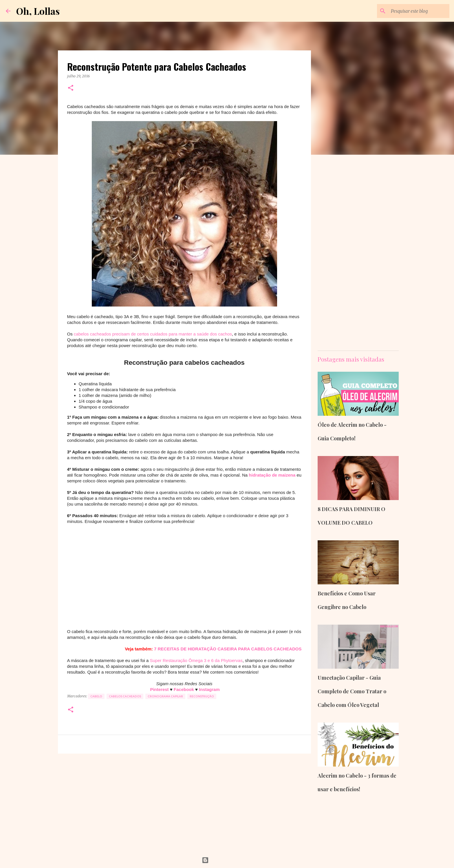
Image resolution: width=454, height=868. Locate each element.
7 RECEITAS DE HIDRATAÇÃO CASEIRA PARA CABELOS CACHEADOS (228, 649)
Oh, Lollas (38, 11)
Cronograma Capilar (165, 696)
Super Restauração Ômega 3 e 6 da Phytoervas (196, 660)
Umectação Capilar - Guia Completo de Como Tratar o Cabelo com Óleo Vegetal (352, 691)
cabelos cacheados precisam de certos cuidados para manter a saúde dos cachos (153, 334)
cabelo (96, 696)
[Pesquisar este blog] (419, 11)
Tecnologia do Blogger (227, 860)
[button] (71, 88)
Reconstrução (202, 696)
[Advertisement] (184, 577)
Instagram (209, 689)
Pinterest (160, 689)
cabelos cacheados (125, 696)
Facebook (184, 689)
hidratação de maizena (272, 475)
